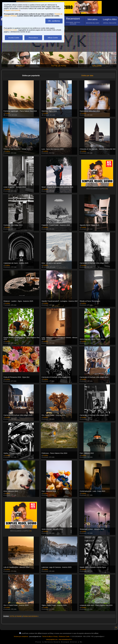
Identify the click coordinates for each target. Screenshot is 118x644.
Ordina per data (87, 76)
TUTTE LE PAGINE (16, 616)
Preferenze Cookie (10, 30)
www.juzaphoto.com (52, 639)
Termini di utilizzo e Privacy (50, 636)
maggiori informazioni (12, 10)
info (107, 189)
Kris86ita (7, 113)
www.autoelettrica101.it (65, 639)
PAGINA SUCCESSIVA (31, 616)
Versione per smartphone (21, 636)
